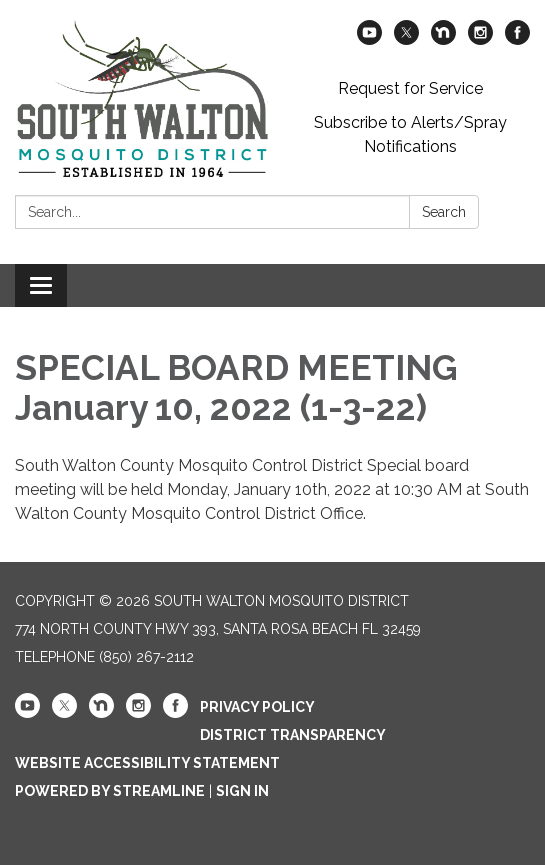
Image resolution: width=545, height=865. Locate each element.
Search (444, 212)
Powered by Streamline (110, 791)
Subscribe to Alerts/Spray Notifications (410, 134)
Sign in (242, 791)
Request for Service (410, 88)
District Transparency (293, 735)
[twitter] (406, 39)
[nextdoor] (443, 39)
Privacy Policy (257, 707)
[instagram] (480, 39)
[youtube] (369, 39)
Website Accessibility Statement (147, 763)
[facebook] (517, 39)
